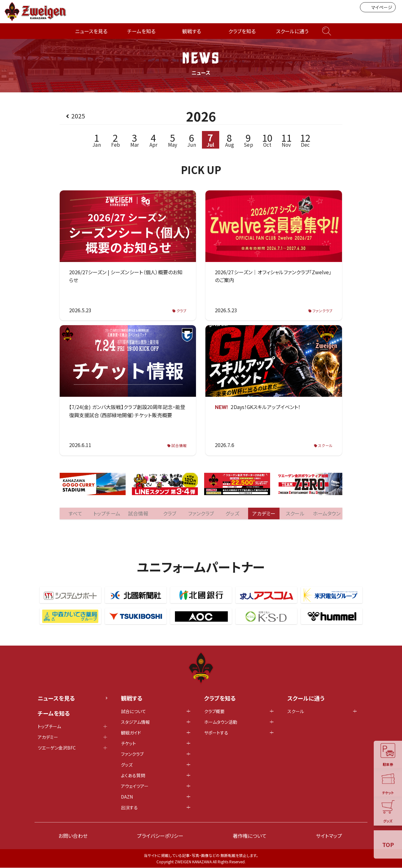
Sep (249, 140)
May (173, 140)
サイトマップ (329, 836)
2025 (78, 116)
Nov (286, 140)
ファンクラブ (323, 311)
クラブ (182, 311)
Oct (267, 140)
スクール (326, 446)
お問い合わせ (73, 836)
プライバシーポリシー (160, 836)
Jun (191, 140)
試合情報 (179, 446)
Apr (153, 140)
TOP (388, 844)
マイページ (378, 7)
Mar (135, 140)
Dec (305, 140)
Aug (229, 140)
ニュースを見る (91, 31)
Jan (97, 140)
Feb (115, 140)
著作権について (250, 836)
